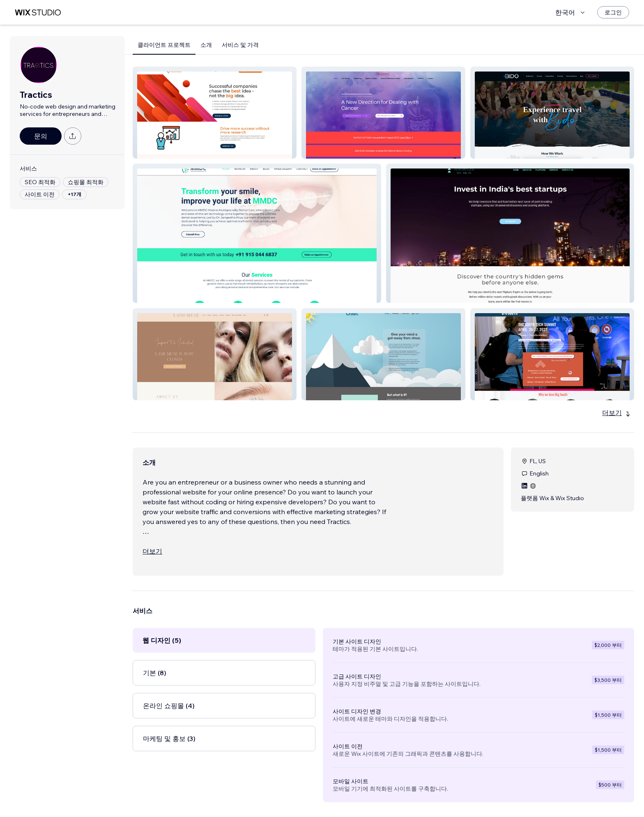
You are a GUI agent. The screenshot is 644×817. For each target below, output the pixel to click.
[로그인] (613, 12)
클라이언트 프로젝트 (164, 45)
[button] (215, 113)
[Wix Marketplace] (38, 13)
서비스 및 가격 (240, 45)
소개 (206, 45)
